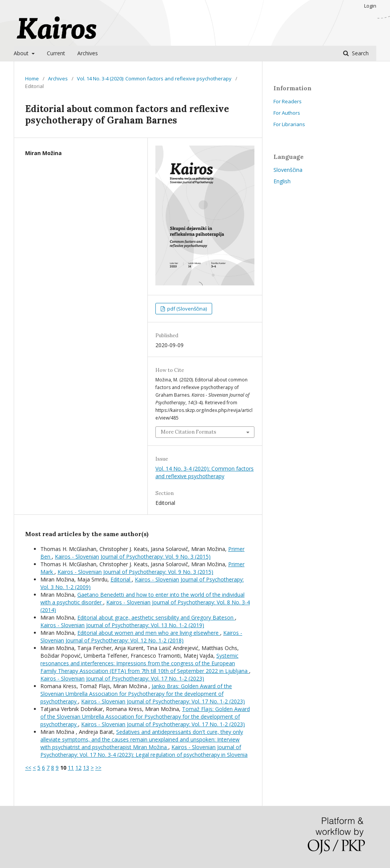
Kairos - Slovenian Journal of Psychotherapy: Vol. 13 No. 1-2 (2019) (122, 625)
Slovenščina (288, 170)
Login (370, 6)
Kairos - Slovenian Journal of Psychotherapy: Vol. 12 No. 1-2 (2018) (141, 637)
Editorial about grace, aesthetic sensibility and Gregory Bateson (156, 617)
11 (71, 768)
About (22, 53)
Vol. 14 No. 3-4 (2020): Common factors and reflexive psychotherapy (154, 78)
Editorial (121, 579)
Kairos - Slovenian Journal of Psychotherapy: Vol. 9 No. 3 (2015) (133, 557)
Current (56, 53)
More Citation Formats (189, 432)
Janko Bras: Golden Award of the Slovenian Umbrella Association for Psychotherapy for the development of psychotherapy (136, 694)
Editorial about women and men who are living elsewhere (149, 633)
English (282, 181)
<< (28, 768)
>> (98, 768)
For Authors (287, 113)
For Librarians (289, 124)
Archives (88, 53)
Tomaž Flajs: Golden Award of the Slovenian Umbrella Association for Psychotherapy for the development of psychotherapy (145, 717)
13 (86, 768)
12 (78, 768)
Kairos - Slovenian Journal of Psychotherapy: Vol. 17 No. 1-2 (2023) (122, 678)
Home (32, 78)
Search (360, 53)
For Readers (288, 101)
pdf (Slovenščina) (186, 309)
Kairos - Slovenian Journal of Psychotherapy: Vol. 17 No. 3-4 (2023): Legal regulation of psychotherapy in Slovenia (144, 751)
